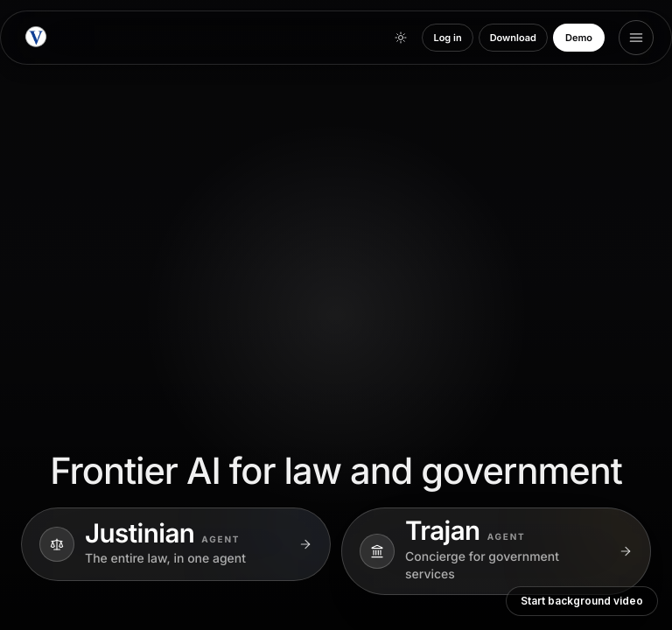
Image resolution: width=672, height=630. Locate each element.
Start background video (582, 601)
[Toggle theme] (401, 38)
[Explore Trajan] (496, 551)
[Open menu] (636, 38)
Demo (579, 38)
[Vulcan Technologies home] (36, 38)
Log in (447, 38)
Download (513, 38)
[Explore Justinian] (176, 544)
